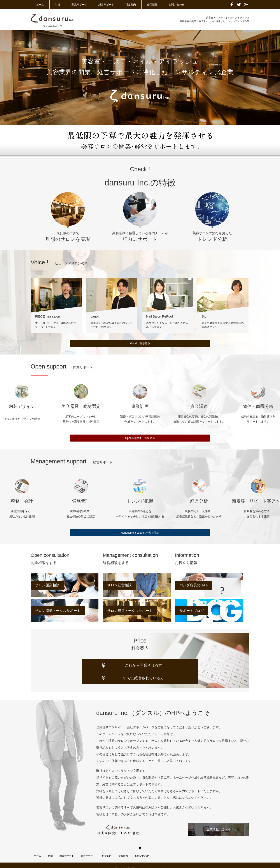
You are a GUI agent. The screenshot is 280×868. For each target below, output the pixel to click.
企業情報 (152, 5)
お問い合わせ (177, 5)
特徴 (58, 5)
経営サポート (106, 5)
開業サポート (79, 5)
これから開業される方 (93, 672)
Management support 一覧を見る (140, 533)
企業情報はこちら (219, 823)
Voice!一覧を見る (140, 343)
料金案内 (131, 5)
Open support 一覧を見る (140, 438)
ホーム (40, 5)
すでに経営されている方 (196, 672)
